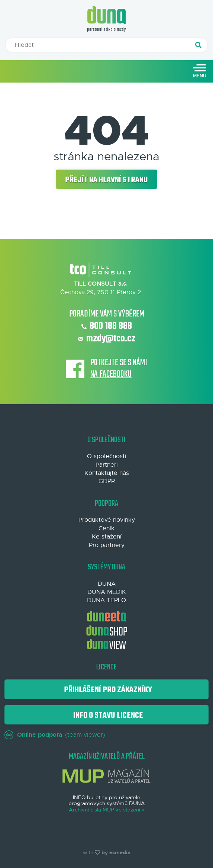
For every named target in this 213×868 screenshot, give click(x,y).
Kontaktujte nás (107, 473)
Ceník (106, 528)
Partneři (107, 465)
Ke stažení (107, 537)
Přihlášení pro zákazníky (106, 690)
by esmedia (116, 852)
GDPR (107, 481)
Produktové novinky (107, 520)
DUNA (107, 584)
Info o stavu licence (107, 716)
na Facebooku (111, 375)
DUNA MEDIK (107, 592)
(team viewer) (55, 735)
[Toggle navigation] (200, 71)
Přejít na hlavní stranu (106, 180)
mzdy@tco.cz (107, 339)
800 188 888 (107, 327)
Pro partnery (107, 545)
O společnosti (107, 456)
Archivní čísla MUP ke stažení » (106, 810)
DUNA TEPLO (106, 600)
